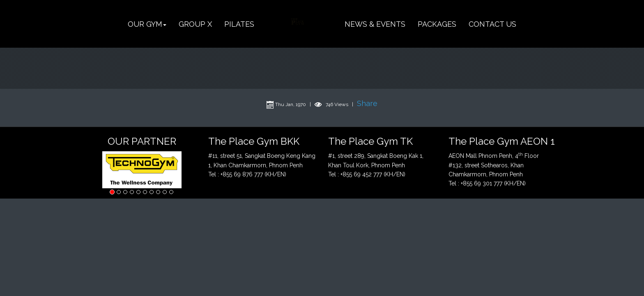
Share (367, 103)
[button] (147, 24)
